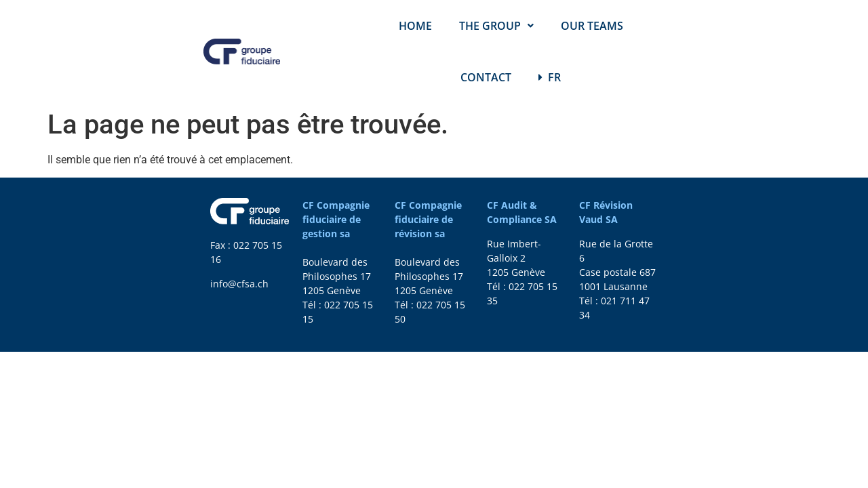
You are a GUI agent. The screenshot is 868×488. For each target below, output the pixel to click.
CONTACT (486, 77)
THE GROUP (496, 26)
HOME (415, 26)
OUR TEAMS (592, 26)
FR (550, 77)
